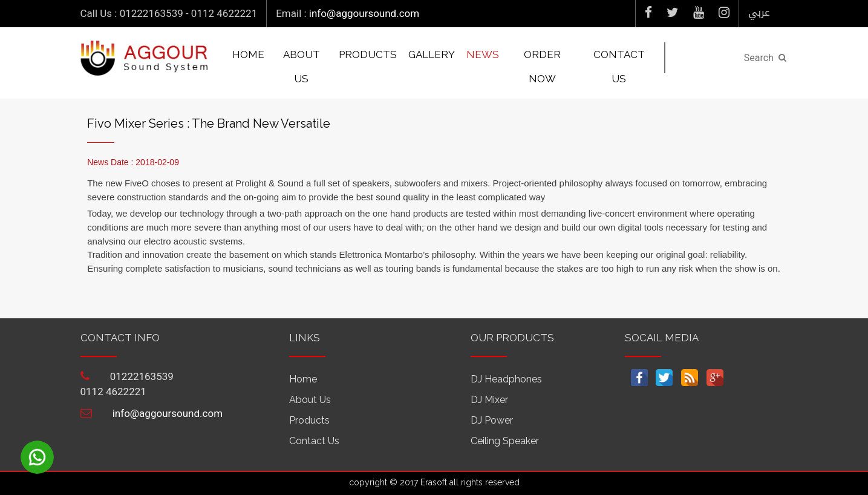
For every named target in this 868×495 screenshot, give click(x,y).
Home (248, 54)
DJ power (492, 420)
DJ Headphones (506, 379)
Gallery (432, 54)
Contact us (619, 67)
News (483, 54)
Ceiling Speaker (505, 441)
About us (302, 67)
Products (368, 54)
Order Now (542, 67)
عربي (759, 12)
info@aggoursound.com (364, 13)
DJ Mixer (489, 400)
